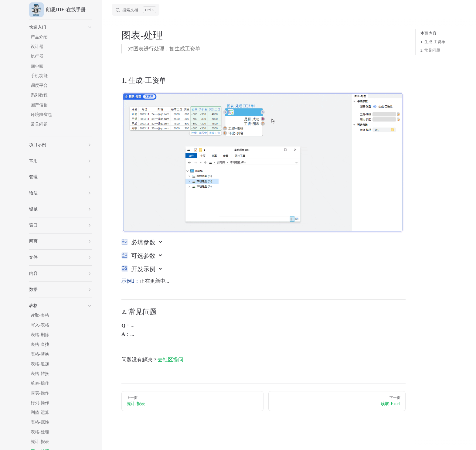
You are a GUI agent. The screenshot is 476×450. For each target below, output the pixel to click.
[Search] (136, 10)
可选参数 (144, 256)
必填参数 (144, 242)
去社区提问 (170, 360)
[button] (61, 27)
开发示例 (144, 269)
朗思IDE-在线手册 (57, 10)
